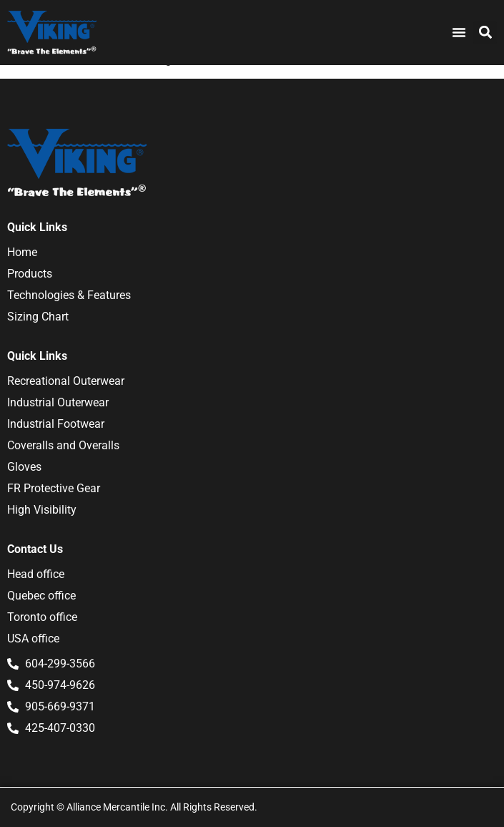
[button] (485, 33)
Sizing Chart (38, 317)
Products (30, 274)
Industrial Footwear (56, 424)
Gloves (24, 467)
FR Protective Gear (54, 488)
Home (22, 252)
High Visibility (42, 510)
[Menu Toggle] (459, 32)
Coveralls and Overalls (63, 445)
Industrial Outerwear (58, 402)
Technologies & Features (69, 295)
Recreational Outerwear (66, 381)
